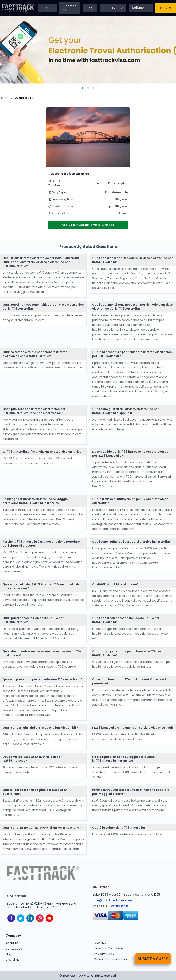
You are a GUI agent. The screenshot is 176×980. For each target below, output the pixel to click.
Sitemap (101, 943)
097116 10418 (120, 906)
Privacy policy (104, 954)
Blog (90, 8)
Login (166, 8)
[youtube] (49, 918)
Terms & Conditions (109, 948)
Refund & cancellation (111, 959)
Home (4, 98)
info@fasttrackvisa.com (112, 900)
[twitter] (21, 918)
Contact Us (70, 8)
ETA (48, 8)
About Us (12, 943)
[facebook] (11, 918)
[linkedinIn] (30, 918)
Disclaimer (13, 960)
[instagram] (40, 918)
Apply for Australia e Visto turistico (88, 225)
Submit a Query (153, 959)
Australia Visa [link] (24, 98)
